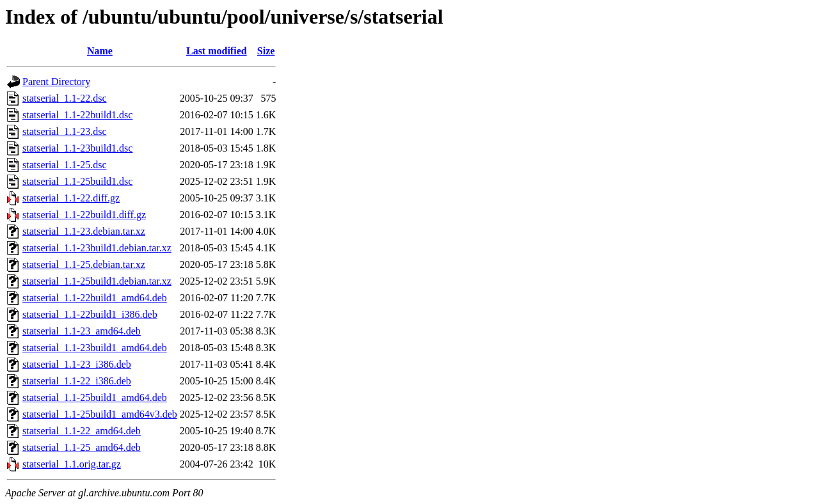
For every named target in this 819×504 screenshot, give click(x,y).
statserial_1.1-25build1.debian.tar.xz (97, 281)
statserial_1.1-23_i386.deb (77, 364)
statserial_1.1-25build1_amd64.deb (95, 398)
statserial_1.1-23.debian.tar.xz (84, 231)
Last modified (217, 51)
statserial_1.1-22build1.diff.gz (84, 215)
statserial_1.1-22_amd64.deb (82, 431)
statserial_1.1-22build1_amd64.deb (95, 298)
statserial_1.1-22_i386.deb (77, 381)
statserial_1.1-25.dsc (65, 165)
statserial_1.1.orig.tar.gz (72, 464)
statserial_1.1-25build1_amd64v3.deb (100, 414)
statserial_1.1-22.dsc (65, 98)
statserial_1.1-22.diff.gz (71, 198)
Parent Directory (56, 82)
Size (266, 51)
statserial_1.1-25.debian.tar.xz (84, 264)
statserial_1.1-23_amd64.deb (82, 331)
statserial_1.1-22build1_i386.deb (90, 314)
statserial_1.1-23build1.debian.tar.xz (97, 248)
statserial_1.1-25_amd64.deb (82, 447)
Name (100, 51)
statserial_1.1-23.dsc (65, 131)
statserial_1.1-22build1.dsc (77, 115)
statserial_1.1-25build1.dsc (77, 181)
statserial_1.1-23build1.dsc (77, 148)
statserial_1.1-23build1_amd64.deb (95, 348)
